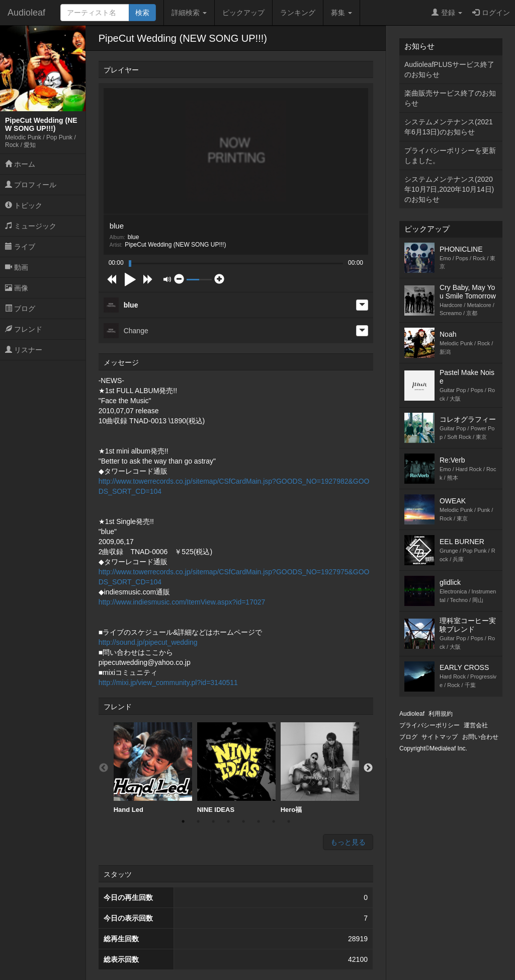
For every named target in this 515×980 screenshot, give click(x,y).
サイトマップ (440, 737)
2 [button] (198, 821)
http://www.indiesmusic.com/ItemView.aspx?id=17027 (182, 602)
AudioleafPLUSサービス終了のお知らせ (449, 69)
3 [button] (213, 821)
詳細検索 (189, 13)
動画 (17, 267)
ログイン (491, 13)
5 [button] (243, 821)
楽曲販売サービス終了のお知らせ (450, 98)
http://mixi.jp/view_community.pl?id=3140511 (168, 683)
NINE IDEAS (236, 768)
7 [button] (274, 821)
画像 (17, 288)
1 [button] (183, 821)
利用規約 (441, 714)
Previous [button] (104, 768)
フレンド (24, 329)
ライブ (20, 247)
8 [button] (289, 821)
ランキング (298, 13)
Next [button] (368, 768)
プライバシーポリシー (430, 725)
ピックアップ (243, 13)
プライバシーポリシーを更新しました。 (450, 156)
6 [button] (259, 821)
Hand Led (153, 768)
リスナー (24, 350)
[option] (153, 768)
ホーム (20, 164)
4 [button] (228, 821)
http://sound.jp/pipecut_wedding (148, 642)
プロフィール (31, 185)
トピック (24, 205)
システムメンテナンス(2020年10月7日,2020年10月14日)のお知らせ (449, 189)
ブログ (20, 309)
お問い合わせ (480, 737)
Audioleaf (26, 13)
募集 (341, 13)
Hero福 (320, 768)
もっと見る (348, 842)
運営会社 (476, 725)
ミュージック (31, 226)
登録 (447, 13)
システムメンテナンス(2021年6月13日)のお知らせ (449, 127)
